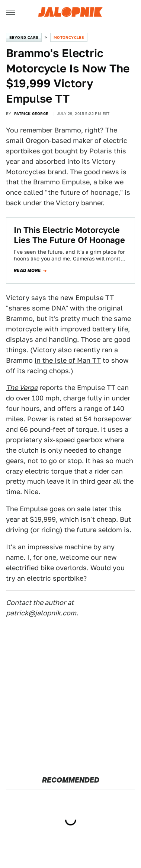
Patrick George (31, 113)
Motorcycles (69, 37)
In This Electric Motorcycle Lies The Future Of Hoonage (69, 235)
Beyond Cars (24, 37)
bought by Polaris (83, 151)
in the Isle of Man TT (68, 360)
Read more (27, 271)
